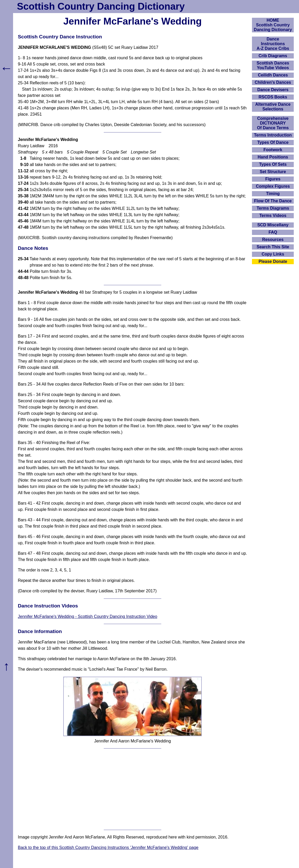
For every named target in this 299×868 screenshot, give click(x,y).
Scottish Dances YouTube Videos (273, 65)
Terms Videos (273, 215)
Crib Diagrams (273, 56)
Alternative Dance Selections (273, 107)
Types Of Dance (273, 142)
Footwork (273, 150)
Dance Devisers (273, 90)
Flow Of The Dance (273, 201)
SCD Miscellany (273, 225)
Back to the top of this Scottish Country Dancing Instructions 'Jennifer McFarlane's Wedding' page (108, 848)
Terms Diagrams (273, 208)
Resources (273, 240)
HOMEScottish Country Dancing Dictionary (273, 25)
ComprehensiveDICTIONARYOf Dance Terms (273, 123)
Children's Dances (273, 82)
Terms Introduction (273, 135)
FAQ (273, 232)
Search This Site (273, 247)
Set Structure (273, 172)
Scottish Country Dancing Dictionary (101, 6)
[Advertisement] (133, 789)
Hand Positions (273, 157)
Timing (273, 194)
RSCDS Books (273, 97)
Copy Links (273, 254)
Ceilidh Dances (273, 75)
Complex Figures (273, 186)
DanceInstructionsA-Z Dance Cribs (273, 44)
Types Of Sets (273, 164)
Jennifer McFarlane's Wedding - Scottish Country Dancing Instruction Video (87, 616)
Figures (273, 179)
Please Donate (273, 261)
